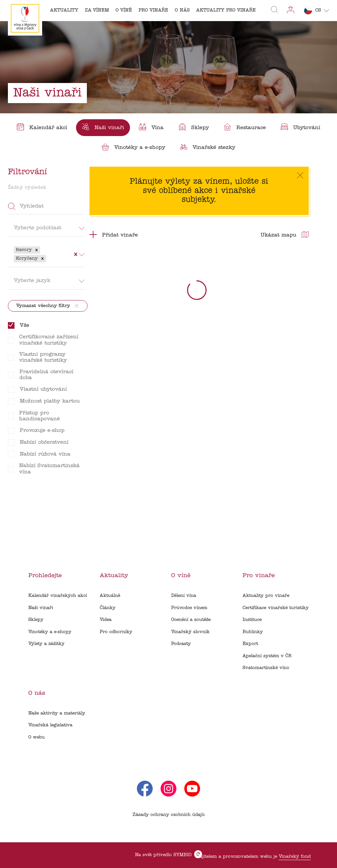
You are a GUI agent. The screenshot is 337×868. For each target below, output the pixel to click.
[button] (37, 250)
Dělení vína (184, 596)
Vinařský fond (295, 857)
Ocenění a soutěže (191, 620)
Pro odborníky (116, 632)
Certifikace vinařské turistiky (276, 608)
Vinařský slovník (190, 632)
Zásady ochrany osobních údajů (169, 815)
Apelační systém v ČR (267, 656)
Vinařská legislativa (50, 725)
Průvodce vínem (189, 608)
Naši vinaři (41, 608)
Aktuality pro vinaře (266, 596)
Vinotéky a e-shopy (50, 632)
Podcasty (181, 644)
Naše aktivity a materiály (57, 713)
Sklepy (36, 620)
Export (250, 644)
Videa (106, 620)
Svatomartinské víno (266, 668)
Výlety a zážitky (46, 644)
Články (108, 608)
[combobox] (48, 259)
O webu (37, 737)
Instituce (252, 620)
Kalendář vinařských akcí (58, 596)
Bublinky (253, 632)
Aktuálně (110, 596)
